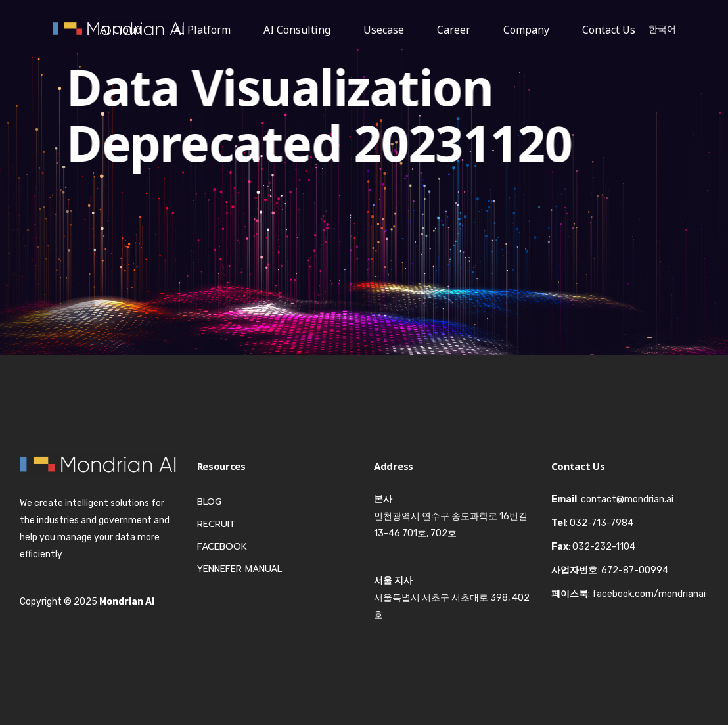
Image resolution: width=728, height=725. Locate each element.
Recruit (216, 524)
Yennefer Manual (239, 569)
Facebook (222, 547)
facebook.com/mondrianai (649, 594)
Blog (209, 502)
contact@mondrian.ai (627, 499)
